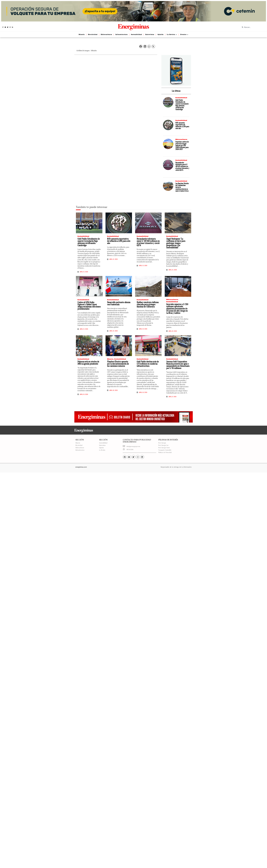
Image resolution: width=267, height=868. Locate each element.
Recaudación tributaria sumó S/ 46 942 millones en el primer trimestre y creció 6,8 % (182, 166)
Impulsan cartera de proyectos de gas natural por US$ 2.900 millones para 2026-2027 (182, 146)
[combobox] (252, 27)
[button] (141, 46)
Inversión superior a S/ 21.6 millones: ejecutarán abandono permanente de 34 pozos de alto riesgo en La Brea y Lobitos (177, 309)
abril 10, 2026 (143, 329)
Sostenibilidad (181, 98)
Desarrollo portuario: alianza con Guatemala (119, 303)
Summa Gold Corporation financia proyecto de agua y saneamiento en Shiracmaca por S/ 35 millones (178, 365)
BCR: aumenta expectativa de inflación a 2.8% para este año (182, 126)
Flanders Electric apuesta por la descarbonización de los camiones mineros (118, 364)
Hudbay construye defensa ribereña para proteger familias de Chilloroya (148, 305)
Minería (110, 359)
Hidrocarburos (181, 139)
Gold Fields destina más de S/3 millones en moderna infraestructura (148, 364)
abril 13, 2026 (84, 272)
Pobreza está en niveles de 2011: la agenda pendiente (88, 363)
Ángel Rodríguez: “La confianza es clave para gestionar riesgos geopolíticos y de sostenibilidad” (176, 243)
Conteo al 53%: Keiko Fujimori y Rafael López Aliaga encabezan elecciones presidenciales (89, 306)
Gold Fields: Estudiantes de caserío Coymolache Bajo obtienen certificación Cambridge (182, 105)
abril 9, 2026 (172, 397)
